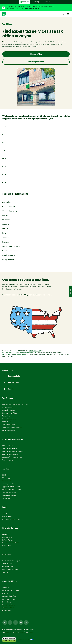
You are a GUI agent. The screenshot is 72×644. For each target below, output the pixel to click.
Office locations (8, 567)
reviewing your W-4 (21, 354)
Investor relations (9, 605)
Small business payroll (10, 454)
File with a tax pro (9, 410)
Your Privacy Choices (24, 640)
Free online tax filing (9, 413)
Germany (6, 220)
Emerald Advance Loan (11, 543)
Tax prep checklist (9, 484)
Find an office (36, 54)
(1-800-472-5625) (35, 351)
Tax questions (7, 564)
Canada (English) (9, 206)
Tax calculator (7, 481)
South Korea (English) (11, 246)
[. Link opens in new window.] (9, 640)
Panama (6, 242)
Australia (6, 202)
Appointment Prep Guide (11, 487)
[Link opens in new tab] (5, 622)
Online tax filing (8, 407)
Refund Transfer (8, 540)
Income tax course (9, 599)
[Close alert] (69, 7)
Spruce (5, 534)
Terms (5, 513)
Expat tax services (9, 431)
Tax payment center (9, 493)
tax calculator (7, 354)
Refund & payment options (12, 490)
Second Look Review (10, 419)
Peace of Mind (7, 422)
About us (6, 587)
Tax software (7, 416)
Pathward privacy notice (11, 519)
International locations (10, 570)
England (6, 215)
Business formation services (12, 457)
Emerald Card (7, 537)
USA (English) (8, 255)
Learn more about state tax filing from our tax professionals (26, 295)
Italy (4, 233)
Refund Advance (8, 546)
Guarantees (6, 611)
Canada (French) (9, 211)
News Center (7, 602)
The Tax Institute (8, 608)
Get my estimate (31, 9)
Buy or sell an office (9, 596)
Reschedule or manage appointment (15, 404)
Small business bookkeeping (12, 451)
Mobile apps (7, 478)
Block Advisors (8, 446)
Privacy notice (7, 516)
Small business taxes (10, 448)
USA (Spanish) (8, 260)
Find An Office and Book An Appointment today (19, 353)
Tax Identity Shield (9, 425)
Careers (5, 593)
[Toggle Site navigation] (68, 14)
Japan (5, 238)
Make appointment (36, 62)
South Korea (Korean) (11, 251)
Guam (5, 224)
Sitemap (5, 573)
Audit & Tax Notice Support (12, 428)
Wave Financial (8, 460)
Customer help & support (11, 561)
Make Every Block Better (11, 590)
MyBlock (5, 475)
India (4, 229)
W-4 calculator (7, 498)
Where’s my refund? (9, 495)
